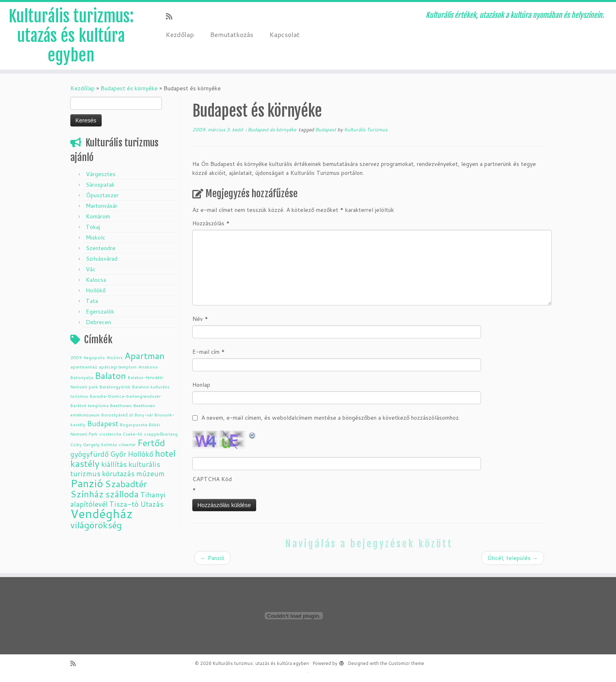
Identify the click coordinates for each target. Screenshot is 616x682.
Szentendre (101, 248)
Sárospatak (100, 185)
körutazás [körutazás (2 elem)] (118, 474)
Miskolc (96, 238)
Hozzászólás (211, 223)
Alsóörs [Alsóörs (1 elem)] (115, 357)
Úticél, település (513, 558)
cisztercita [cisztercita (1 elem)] (110, 434)
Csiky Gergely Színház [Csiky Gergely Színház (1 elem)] (94, 444)
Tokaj (93, 227)
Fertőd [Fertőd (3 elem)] (151, 443)
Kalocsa (96, 280)
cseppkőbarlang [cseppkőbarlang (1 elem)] (161, 434)
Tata (92, 301)
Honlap (201, 385)
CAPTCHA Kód (212, 479)
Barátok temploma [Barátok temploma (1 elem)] (89, 405)
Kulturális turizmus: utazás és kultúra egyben (71, 36)
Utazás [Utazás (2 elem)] (152, 504)
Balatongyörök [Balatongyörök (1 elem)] (115, 387)
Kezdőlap (180, 34)
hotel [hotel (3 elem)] (165, 453)
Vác (91, 269)
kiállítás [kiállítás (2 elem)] (114, 464)
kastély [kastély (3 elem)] (85, 463)
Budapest (326, 130)
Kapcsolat (285, 34)
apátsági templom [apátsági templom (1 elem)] (118, 367)
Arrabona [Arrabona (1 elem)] (148, 367)
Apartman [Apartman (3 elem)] (145, 356)
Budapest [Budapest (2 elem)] (103, 424)
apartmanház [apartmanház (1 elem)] (84, 367)
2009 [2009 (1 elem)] (76, 357)
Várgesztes (101, 174)
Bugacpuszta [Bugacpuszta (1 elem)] (134, 424)
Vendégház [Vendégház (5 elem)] (101, 513)
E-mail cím (209, 352)
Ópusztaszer (102, 195)
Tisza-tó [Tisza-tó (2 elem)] (124, 504)
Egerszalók (100, 312)
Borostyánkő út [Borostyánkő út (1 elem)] (117, 415)
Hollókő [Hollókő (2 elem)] (140, 454)
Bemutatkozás (232, 34)
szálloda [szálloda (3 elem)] (122, 494)
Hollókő (96, 290)
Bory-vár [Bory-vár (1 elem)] (144, 415)
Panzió (212, 558)
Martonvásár (102, 206)
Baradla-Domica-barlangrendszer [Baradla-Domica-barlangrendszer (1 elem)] (125, 396)
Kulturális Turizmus (366, 130)
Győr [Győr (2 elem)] (118, 454)
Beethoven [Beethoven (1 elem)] (121, 405)
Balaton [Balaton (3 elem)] (110, 376)
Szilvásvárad (102, 259)
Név (200, 319)
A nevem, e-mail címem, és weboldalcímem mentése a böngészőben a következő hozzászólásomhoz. (331, 418)
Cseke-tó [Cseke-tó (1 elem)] (133, 434)
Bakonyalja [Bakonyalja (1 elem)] (82, 377)
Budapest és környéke (129, 88)
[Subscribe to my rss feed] (172, 16)
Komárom (98, 216)
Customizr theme (406, 663)
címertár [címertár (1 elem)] (127, 444)
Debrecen (98, 322)
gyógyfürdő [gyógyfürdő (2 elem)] (89, 454)
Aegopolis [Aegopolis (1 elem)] (94, 357)
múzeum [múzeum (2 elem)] (150, 474)
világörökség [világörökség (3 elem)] (96, 525)
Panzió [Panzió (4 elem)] (87, 483)
